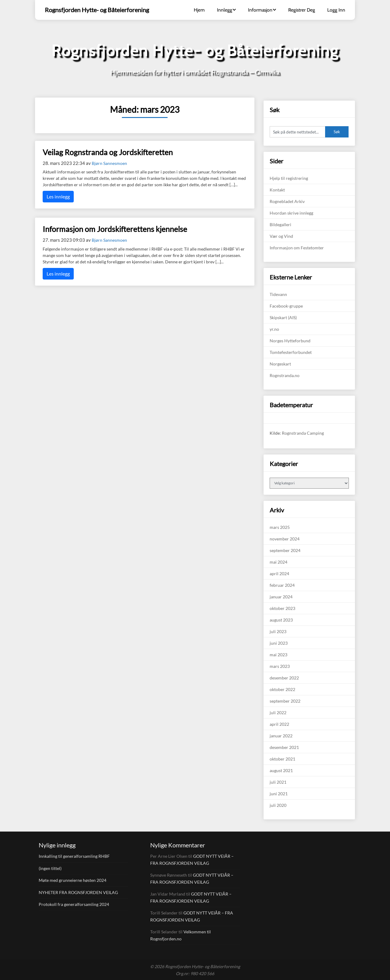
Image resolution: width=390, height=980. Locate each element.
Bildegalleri (280, 225)
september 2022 (285, 701)
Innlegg (225, 10)
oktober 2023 (282, 608)
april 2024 (279, 574)
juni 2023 (279, 643)
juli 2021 (278, 782)
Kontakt (277, 190)
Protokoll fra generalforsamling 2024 (74, 904)
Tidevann (278, 294)
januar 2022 (281, 736)
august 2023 (281, 620)
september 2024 (285, 550)
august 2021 (281, 770)
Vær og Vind (281, 236)
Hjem (199, 10)
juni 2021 (279, 794)
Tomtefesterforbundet (291, 352)
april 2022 (279, 724)
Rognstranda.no (285, 375)
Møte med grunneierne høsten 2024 (73, 880)
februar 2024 (282, 585)
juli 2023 (278, 631)
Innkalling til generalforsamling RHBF (74, 856)
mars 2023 (280, 666)
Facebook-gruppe (286, 306)
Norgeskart (280, 364)
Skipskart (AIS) (283, 317)
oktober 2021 (282, 759)
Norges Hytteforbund (290, 341)
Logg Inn (336, 10)
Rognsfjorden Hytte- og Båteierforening (97, 10)
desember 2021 (284, 747)
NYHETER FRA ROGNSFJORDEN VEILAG (78, 892)
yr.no (274, 329)
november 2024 (285, 539)
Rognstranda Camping (303, 433)
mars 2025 (280, 527)
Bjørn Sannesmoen (109, 163)
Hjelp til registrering (289, 178)
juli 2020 (278, 805)
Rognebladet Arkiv (287, 201)
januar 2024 (281, 597)
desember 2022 (284, 678)
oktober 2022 (282, 689)
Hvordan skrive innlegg (291, 213)
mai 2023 (278, 655)
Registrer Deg (302, 10)
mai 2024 (278, 562)
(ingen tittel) (50, 868)
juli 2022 (278, 713)
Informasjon (260, 10)
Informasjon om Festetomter (297, 248)
